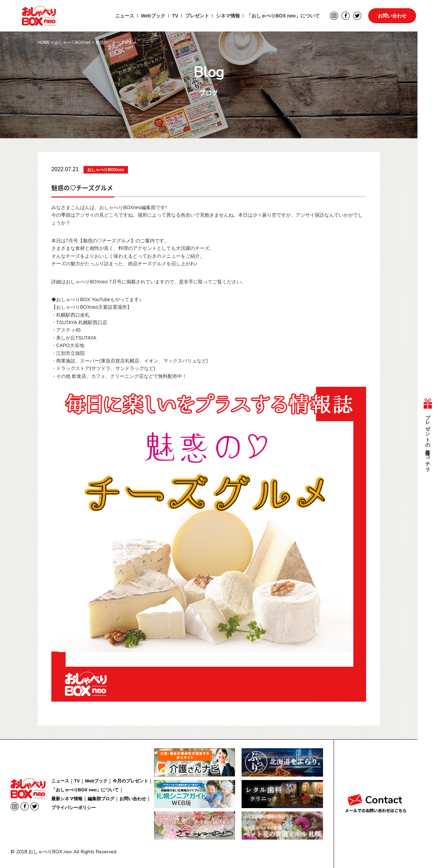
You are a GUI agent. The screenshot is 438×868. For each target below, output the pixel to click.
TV (175, 16)
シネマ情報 (228, 16)
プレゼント (197, 16)
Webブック (153, 16)
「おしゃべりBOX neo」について (283, 16)
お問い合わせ (392, 16)
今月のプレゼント (130, 781)
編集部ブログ (101, 799)
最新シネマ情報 (67, 799)
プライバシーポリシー (74, 808)
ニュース (125, 16)
